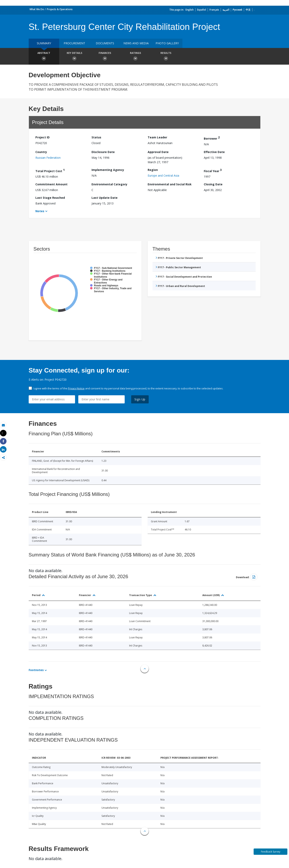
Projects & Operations (60, 9)
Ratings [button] (135, 57)
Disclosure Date (103, 152)
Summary (44, 43)
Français (214, 10)
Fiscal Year (213, 170)
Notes (40, 211)
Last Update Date (105, 198)
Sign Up (140, 399)
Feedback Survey (271, 852)
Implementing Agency (108, 170)
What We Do (37, 9)
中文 (248, 10)
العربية (226, 10)
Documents (105, 43)
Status (96, 137)
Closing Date (213, 184)
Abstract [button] (44, 57)
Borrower (212, 138)
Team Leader (157, 137)
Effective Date (214, 152)
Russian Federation (48, 158)
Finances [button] (105, 57)
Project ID (43, 137)
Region (153, 170)
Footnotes (36, 670)
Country (41, 152)
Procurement (74, 43)
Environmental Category (109, 184)
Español (202, 10)
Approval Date (158, 152)
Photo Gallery (167, 43)
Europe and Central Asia (163, 175)
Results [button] (166, 57)
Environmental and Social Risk (170, 184)
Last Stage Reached (50, 198)
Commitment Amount (51, 184)
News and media (136, 43)
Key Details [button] (74, 57)
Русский (237, 10)
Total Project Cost (50, 170)
